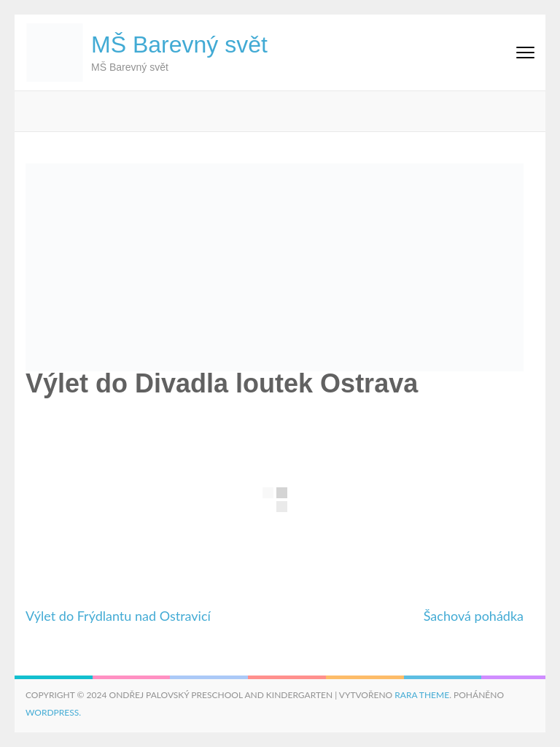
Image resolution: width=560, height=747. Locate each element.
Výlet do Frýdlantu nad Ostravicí (118, 616)
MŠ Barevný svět (179, 44)
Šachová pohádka (474, 616)
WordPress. (53, 712)
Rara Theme (422, 695)
